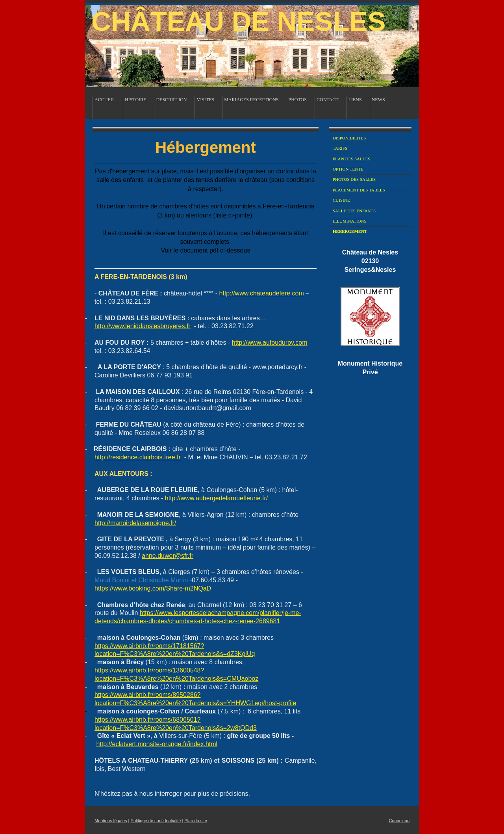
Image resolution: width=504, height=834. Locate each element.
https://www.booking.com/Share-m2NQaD (153, 588)
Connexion (399, 821)
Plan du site (195, 821)
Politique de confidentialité (156, 821)
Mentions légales (111, 821)
